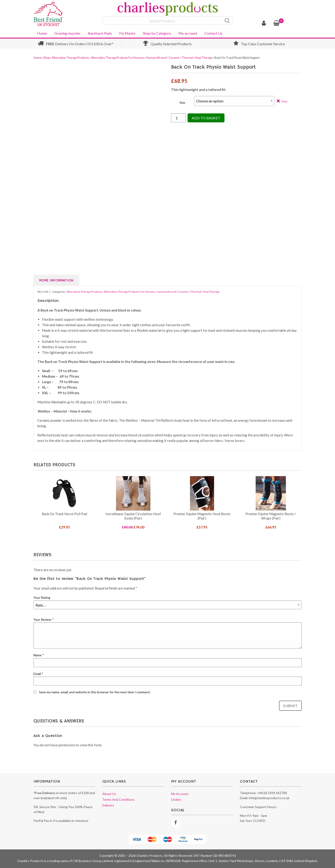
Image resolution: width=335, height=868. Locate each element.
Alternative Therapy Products (70, 58)
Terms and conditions (118, 799)
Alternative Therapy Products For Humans (118, 58)
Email (38, 674)
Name (39, 655)
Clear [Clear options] (284, 101)
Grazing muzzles (67, 33)
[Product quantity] (178, 118)
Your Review (44, 619)
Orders (176, 799)
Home (42, 33)
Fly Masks (127, 33)
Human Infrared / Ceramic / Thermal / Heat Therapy (179, 58)
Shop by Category (157, 33)
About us (109, 794)
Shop (47, 58)
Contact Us (213, 33)
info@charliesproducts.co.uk (269, 798)
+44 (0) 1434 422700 (272, 793)
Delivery (108, 805)
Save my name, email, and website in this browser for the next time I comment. (95, 692)
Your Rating (42, 597)
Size (182, 103)
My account (188, 33)
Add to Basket (206, 118)
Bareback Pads (100, 33)
